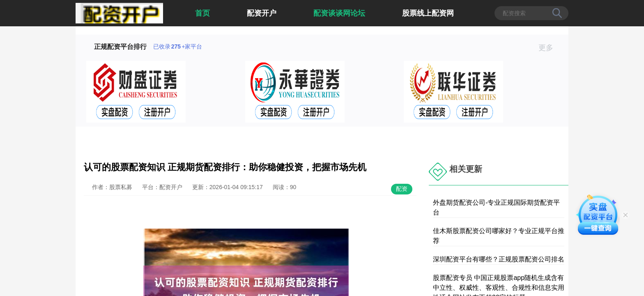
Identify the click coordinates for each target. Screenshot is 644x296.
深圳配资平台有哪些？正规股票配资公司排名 (499, 259)
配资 (402, 189)
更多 (549, 48)
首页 (202, 13)
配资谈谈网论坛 (339, 13)
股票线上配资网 (428, 13)
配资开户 (262, 13)
